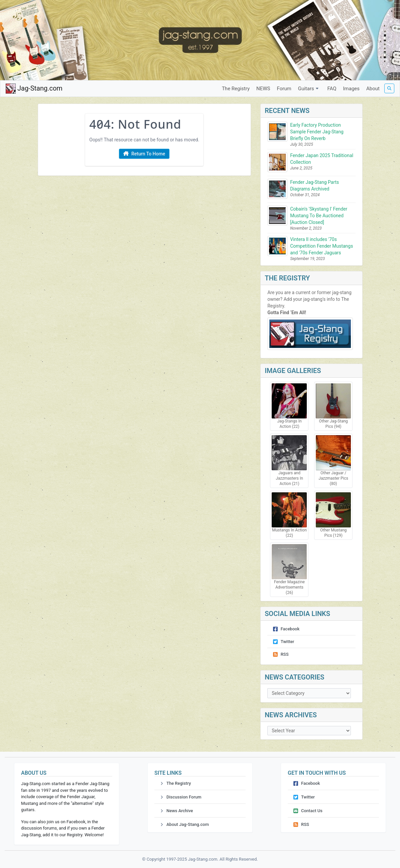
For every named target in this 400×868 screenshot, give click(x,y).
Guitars (309, 89)
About (373, 89)
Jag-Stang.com (34, 89)
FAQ (332, 89)
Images (352, 89)
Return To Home (144, 154)
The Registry (236, 89)
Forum (284, 89)
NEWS (263, 89)
